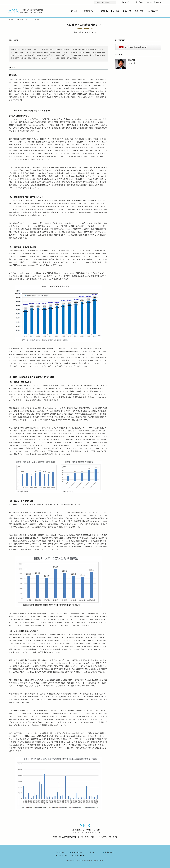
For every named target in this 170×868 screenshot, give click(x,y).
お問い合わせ (139, 2)
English (159, 2)
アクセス (92, 852)
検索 (114, 2)
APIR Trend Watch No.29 (136, 47)
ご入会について (61, 852)
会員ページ (125, 2)
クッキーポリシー (61, 855)
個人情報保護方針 (78, 855)
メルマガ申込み (77, 852)
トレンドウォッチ (34, 19)
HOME (11, 19)
